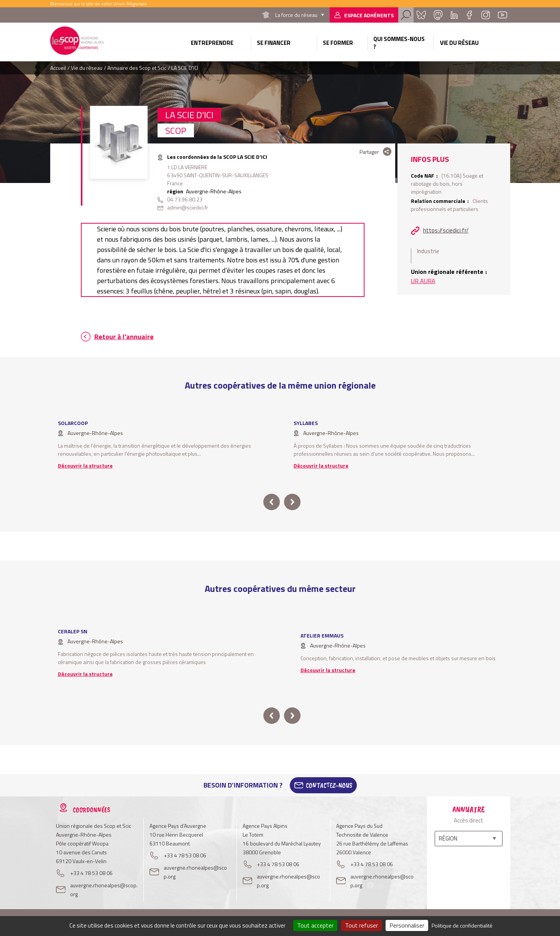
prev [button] (272, 502)
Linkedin (454, 15)
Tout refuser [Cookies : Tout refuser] (361, 925)
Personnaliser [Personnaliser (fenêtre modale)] (407, 925)
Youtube (503, 15)
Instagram (486, 15)
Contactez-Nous (329, 785)
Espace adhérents (369, 15)
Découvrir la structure (85, 466)
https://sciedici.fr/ (446, 230)
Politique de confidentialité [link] (462, 925)
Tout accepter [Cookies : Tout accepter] (315, 925)
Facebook (470, 15)
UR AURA (423, 281)
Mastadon (438, 15)
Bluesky (421, 15)
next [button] (292, 502)
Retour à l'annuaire (124, 337)
